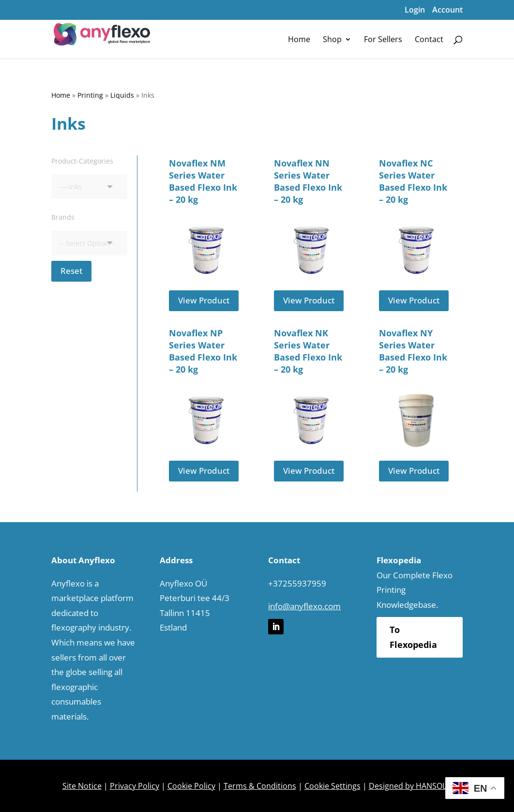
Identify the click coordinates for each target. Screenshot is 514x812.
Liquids (122, 95)
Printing (90, 95)
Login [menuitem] (415, 10)
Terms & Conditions (260, 786)
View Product (204, 300)
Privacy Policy (135, 786)
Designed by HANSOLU (410, 786)
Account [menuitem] (447, 10)
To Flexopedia (413, 637)
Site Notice (82, 786)
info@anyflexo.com (304, 606)
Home (61, 95)
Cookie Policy (191, 786)
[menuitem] (299, 39)
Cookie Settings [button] (333, 786)
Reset (71, 271)
